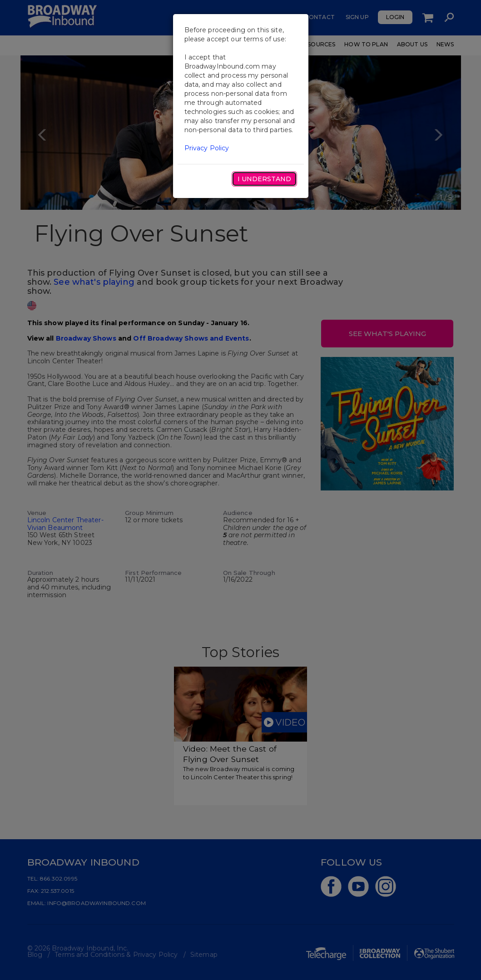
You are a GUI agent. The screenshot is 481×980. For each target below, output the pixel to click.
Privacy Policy (207, 148)
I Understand (264, 179)
